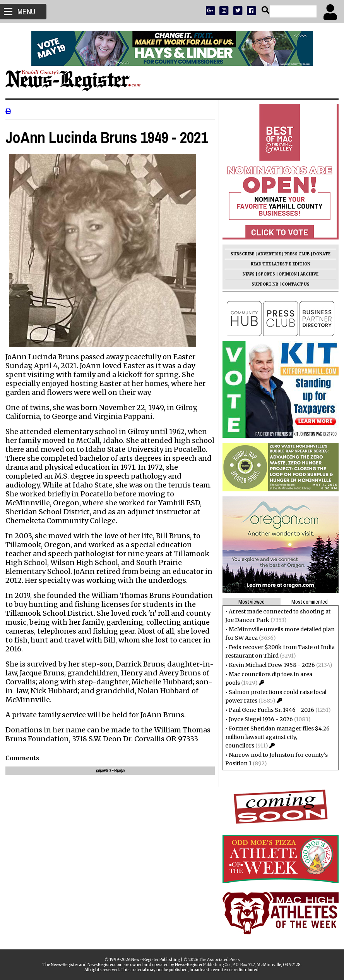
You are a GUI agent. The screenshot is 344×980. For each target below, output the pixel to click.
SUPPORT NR (263, 284)
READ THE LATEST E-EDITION (278, 264)
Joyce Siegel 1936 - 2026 (258, 719)
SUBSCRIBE (240, 254)
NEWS (246, 274)
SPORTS (264, 274)
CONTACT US (293, 284)
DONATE (319, 254)
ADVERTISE (267, 254)
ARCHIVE (307, 274)
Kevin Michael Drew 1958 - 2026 (270, 665)
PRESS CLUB (295, 254)
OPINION (285, 274)
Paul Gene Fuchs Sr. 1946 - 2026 (269, 710)
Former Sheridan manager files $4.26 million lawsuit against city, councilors (275, 737)
